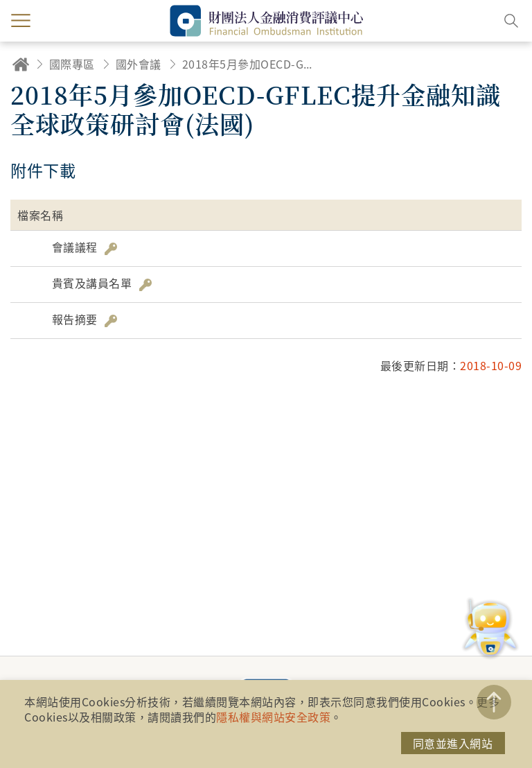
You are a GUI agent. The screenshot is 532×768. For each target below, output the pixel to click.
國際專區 (72, 64)
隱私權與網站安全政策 (273, 717)
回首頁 (21, 64)
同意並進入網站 (453, 743)
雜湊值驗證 (111, 249)
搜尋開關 (511, 21)
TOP (494, 702)
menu (21, 21)
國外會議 (139, 64)
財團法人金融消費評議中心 (266, 21)
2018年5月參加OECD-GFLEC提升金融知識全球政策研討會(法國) (248, 64)
